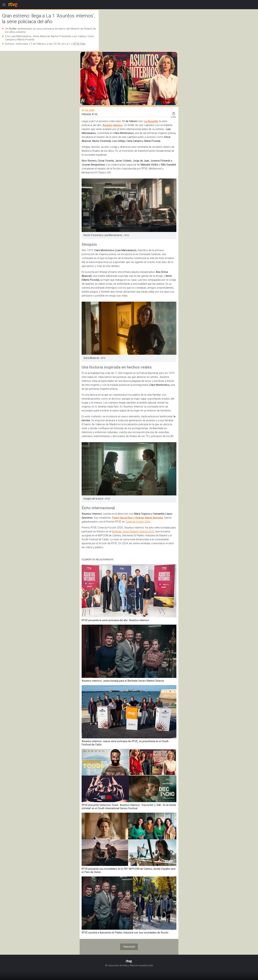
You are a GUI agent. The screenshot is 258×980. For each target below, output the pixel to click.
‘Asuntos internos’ (113, 125)
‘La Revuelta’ (151, 121)
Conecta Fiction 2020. (138, 522)
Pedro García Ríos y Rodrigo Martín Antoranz (137, 518)
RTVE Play (79, 44)
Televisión (129, 947)
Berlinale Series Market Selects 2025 (133, 532)
